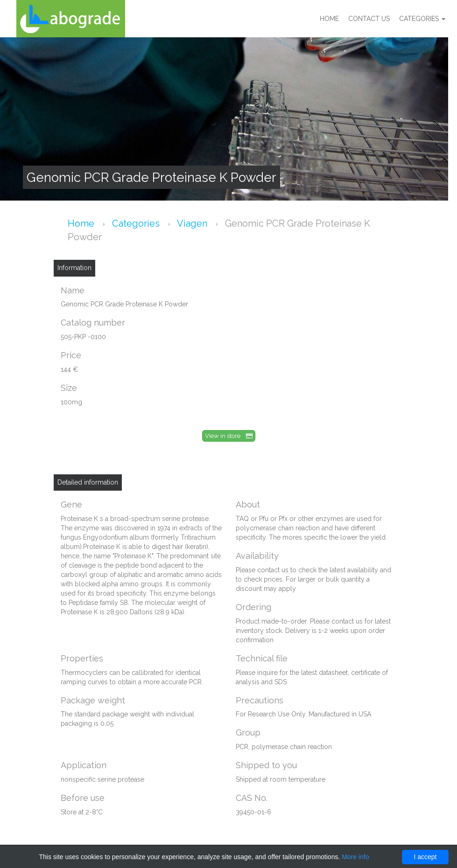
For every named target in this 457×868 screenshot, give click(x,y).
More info (355, 857)
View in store (229, 436)
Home (329, 19)
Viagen (193, 223)
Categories (422, 19)
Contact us (369, 19)
